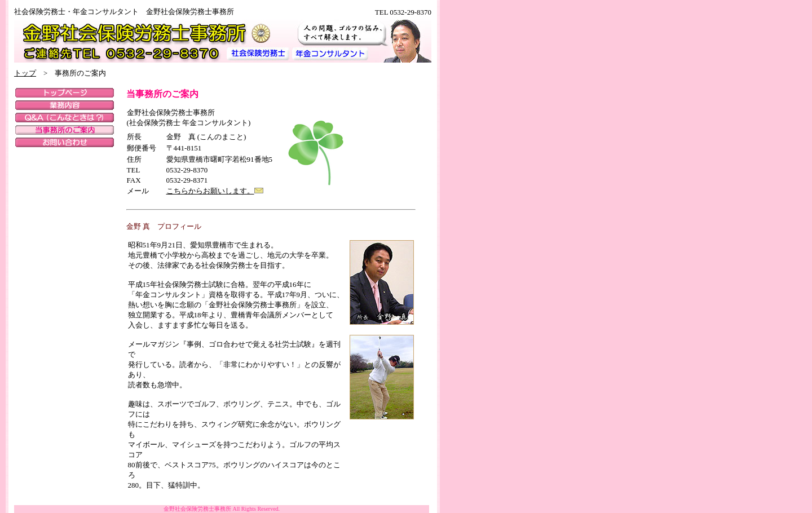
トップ (25, 73)
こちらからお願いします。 (210, 191)
